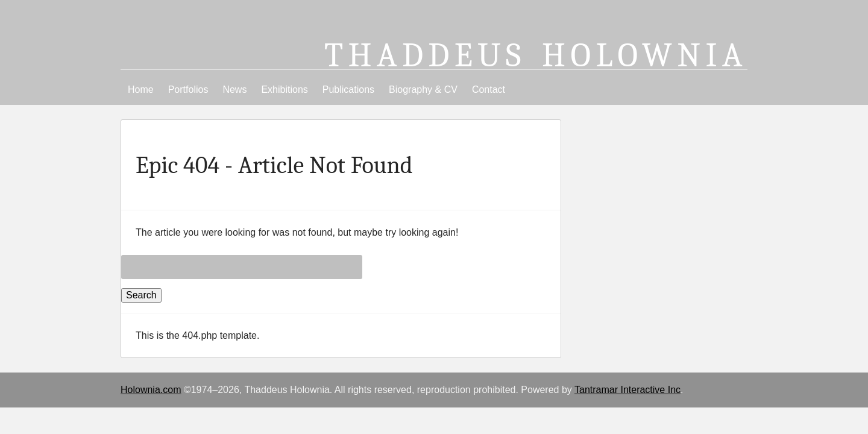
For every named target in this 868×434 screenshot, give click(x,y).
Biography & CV (423, 90)
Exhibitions (284, 90)
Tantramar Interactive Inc (627, 390)
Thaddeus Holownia (536, 55)
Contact (489, 90)
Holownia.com (151, 390)
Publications (348, 90)
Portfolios (188, 90)
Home (141, 90)
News (234, 90)
